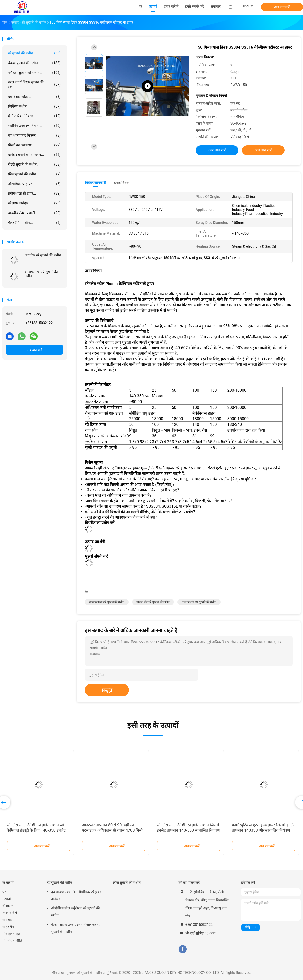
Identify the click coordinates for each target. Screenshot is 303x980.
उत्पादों (7, 899)
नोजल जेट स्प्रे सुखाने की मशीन (153, 602)
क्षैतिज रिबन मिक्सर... (34, 116)
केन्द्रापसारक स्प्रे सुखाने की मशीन (41, 274)
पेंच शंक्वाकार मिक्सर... (34, 135)
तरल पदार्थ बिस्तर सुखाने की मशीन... (34, 85)
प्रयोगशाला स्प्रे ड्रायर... (34, 193)
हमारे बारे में (10, 913)
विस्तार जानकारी (96, 183)
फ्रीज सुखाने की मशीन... (34, 174)
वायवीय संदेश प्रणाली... (34, 213)
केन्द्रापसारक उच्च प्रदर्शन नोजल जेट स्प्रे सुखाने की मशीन (76, 928)
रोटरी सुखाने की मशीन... (34, 164)
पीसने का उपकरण (34, 145)
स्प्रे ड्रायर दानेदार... (34, 203)
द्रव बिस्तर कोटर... (34, 97)
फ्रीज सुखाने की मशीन (127, 883)
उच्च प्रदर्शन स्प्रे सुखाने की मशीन (199, 602)
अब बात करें (282, 7)
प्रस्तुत (107, 690)
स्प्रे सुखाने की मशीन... (34, 53)
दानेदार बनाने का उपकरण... (34, 155)
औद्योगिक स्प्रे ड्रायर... (34, 184)
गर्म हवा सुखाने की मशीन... (34, 73)
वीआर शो (9, 906)
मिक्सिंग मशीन (34, 106)
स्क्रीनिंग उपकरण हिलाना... (34, 126)
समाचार (7, 920)
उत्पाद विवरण (122, 183)
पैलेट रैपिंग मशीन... (34, 223)
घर (4, 892)
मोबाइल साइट (11, 934)
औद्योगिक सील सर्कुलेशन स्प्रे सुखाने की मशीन (76, 912)
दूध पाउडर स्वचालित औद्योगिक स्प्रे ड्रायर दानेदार (76, 895)
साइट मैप (8, 927)
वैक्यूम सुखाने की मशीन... (34, 63)
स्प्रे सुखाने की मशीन (60, 883)
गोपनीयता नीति (12, 941)
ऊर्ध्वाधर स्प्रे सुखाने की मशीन (43, 255)
